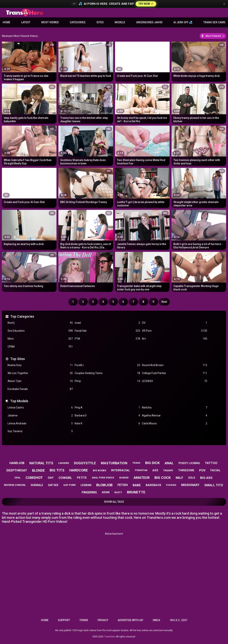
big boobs (100, 470)
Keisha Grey (40, 365)
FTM (107, 339)
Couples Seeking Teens (107, 373)
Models (120, 22)
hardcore (79, 470)
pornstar (141, 470)
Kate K (107, 423)
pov (202, 470)
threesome (186, 470)
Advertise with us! (130, 620)
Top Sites (18, 359)
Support (64, 620)
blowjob (104, 485)
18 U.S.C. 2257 (178, 620)
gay (51, 478)
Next (164, 302)
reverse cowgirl (15, 485)
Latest (26, 22)
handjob (17, 463)
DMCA (156, 620)
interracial (121, 470)
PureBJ (107, 365)
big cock (163, 478)
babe (137, 485)
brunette (136, 492)
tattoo (211, 463)
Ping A (107, 408)
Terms (84, 620)
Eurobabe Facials (40, 389)
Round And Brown (175, 365)
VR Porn (175, 331)
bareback (153, 485)
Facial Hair (107, 331)
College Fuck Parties (175, 373)
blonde (38, 470)
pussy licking (189, 463)
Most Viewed (50, 22)
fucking (171, 485)
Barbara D (107, 416)
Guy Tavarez (40, 431)
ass (155, 470)
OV (175, 323)
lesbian (86, 485)
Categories (78, 22)
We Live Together (40, 373)
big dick (152, 463)
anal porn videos (103, 478)
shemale (37, 485)
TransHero (110, 637)
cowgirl (65, 478)
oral (18, 478)
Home (6, 22)
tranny (168, 470)
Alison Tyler (40, 381)
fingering (89, 492)
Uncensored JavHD (149, 22)
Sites (100, 22)
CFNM (40, 347)
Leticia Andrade (40, 423)
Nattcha (175, 408)
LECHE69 (175, 381)
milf (179, 478)
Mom (40, 339)
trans (136, 463)
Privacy (103, 620)
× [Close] (224, 4)
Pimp (107, 381)
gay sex (53, 485)
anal (169, 463)
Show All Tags (114, 502)
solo (192, 478)
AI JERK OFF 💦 (183, 22)
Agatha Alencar (175, 416)
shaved (124, 478)
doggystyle (85, 463)
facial (215, 470)
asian (106, 492)
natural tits (41, 463)
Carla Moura (175, 423)
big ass (206, 478)
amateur (142, 478)
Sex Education (40, 331)
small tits (214, 485)
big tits (57, 470)
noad (107, 323)
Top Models (19, 401)
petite (82, 478)
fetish (123, 485)
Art (175, 339)
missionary (190, 485)
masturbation (114, 463)
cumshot (34, 478)
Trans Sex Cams (214, 22)
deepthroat (17, 470)
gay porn (69, 485)
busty (118, 492)
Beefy (40, 323)
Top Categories (22, 316)
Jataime (40, 416)
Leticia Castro (40, 408)
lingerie (64, 463)
